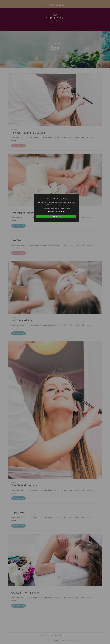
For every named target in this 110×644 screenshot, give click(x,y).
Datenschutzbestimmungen (56, 211)
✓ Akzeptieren (56, 216)
